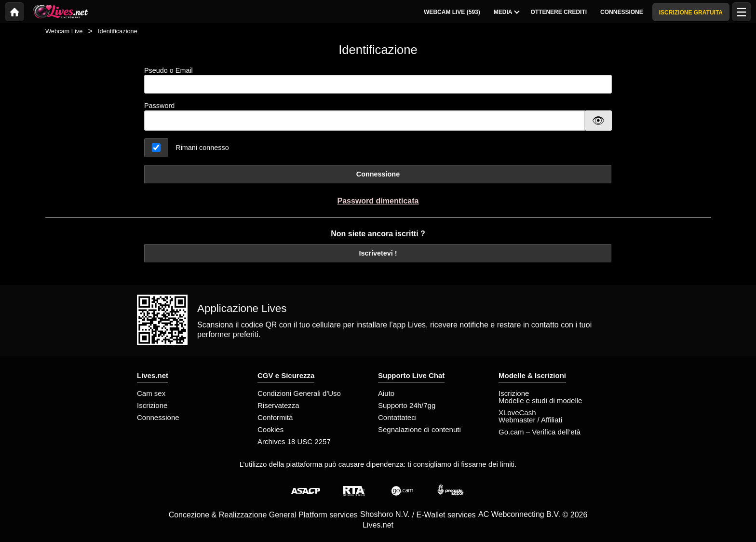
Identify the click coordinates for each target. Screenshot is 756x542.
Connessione (378, 174)
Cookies (270, 429)
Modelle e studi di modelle (540, 400)
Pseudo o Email (378, 80)
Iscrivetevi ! (378, 253)
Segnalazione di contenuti (419, 429)
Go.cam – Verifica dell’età (540, 432)
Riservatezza (278, 405)
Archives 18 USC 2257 (294, 441)
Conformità (275, 417)
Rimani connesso (202, 148)
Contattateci (397, 417)
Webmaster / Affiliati (530, 420)
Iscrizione (152, 405)
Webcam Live (64, 31)
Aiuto (386, 393)
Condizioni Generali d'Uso (299, 393)
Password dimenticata (378, 201)
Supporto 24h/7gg (407, 405)
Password (159, 106)
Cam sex (151, 393)
